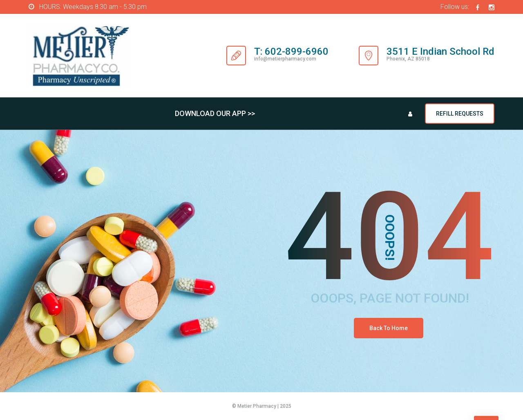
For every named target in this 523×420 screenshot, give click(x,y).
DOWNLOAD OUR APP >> (215, 113)
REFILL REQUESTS (460, 114)
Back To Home (389, 328)
